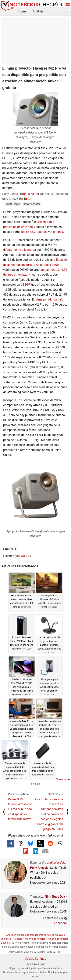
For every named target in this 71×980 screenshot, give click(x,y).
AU (23, 556)
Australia (42, 232)
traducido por (30, 194)
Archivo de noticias (35, 939)
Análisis (38, 11)
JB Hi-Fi (26, 285)
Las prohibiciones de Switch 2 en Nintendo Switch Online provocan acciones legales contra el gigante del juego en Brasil (49, 814)
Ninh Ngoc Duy (55, 897)
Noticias (18, 939)
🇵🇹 (26, 199)
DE (28, 556)
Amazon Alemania (48, 299)
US (18, 556)
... (67, 11)
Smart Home (12, 204)
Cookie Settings (36, 959)
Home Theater (32, 204)
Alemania (57, 232)
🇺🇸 (21, 199)
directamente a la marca (20, 250)
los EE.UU (28, 232)
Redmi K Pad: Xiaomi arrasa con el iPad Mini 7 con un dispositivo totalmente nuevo (20, 809)
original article (56, 863)
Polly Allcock (39, 868)
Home (22, 11)
